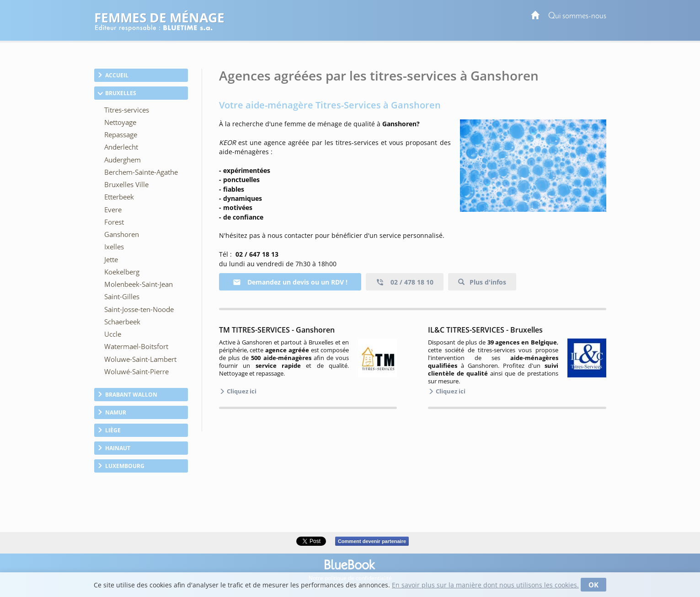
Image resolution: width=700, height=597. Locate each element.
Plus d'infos (487, 282)
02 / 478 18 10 (405, 282)
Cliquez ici (241, 391)
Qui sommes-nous (577, 16)
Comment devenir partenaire (372, 541)
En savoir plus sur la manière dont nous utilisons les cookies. (485, 585)
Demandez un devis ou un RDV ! (290, 282)
